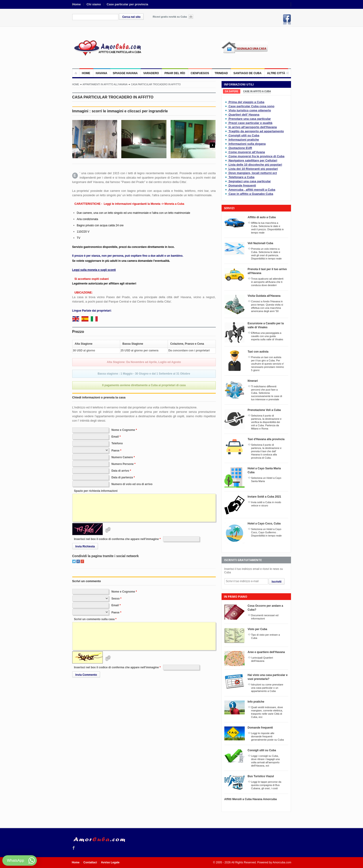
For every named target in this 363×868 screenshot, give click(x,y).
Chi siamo (94, 4)
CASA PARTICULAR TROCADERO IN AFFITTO (156, 84)
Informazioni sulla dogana (247, 144)
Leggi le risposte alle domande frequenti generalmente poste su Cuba (268, 736)
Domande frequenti (242, 185)
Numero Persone (122, 464)
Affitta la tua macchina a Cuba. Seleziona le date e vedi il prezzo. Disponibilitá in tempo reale (268, 228)
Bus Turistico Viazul (261, 776)
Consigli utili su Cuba (244, 135)
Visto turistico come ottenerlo (250, 110)
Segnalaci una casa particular (250, 181)
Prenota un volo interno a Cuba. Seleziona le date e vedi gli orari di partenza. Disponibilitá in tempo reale (266, 254)
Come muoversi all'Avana (247, 152)
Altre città (276, 73)
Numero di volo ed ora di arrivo (132, 484)
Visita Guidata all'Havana (264, 296)
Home (77, 4)
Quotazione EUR (240, 148)
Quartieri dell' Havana (244, 115)
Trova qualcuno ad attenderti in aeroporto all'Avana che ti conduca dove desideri (267, 282)
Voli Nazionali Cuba (260, 243)
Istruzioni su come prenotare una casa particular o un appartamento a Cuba (267, 688)
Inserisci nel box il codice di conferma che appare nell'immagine (116, 539)
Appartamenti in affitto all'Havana (105, 84)
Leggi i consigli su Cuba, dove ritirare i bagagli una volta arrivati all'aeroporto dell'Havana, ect (266, 761)
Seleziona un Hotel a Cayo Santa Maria (266, 480)
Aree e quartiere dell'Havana (266, 652)
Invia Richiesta (85, 546)
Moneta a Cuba (174, 204)
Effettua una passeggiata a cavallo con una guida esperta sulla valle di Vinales (267, 336)
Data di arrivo (120, 471)
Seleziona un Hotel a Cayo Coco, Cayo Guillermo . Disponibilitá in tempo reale (266, 532)
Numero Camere (122, 457)
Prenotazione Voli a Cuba (264, 410)
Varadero (151, 73)
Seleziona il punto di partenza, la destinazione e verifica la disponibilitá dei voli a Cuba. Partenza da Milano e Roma (266, 422)
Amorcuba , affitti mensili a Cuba (252, 190)
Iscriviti (277, 582)
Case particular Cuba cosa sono (251, 106)
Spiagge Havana (125, 73)
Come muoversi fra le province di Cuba (256, 156)
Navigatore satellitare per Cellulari (253, 160)
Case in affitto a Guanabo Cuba (251, 194)
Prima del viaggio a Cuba (246, 102)
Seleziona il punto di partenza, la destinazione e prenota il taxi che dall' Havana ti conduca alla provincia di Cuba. (266, 451)
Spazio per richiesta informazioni (96, 491)
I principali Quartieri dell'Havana (262, 659)
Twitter (74, 561)
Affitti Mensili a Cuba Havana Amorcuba (251, 799)
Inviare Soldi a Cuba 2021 (264, 497)
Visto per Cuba (257, 629)
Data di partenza (122, 477)
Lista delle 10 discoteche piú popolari (255, 165)
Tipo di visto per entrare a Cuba (266, 636)
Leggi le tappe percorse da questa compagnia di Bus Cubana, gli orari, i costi (266, 785)
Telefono (117, 443)
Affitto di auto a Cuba (262, 217)
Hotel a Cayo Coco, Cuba (264, 524)
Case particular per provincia (127, 4)
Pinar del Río (175, 73)
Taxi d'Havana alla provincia (266, 439)
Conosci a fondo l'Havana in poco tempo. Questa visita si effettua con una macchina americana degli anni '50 (267, 306)
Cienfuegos (200, 73)
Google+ (82, 561)
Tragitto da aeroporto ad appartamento (256, 131)
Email (115, 437)
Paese (115, 451)
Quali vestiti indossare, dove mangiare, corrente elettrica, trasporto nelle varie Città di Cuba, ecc (267, 712)
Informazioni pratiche (244, 140)
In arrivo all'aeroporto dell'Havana (253, 127)
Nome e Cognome (123, 430)
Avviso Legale (110, 862)
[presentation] (232, 91)
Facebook (287, 20)
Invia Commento (86, 675)
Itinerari (253, 381)
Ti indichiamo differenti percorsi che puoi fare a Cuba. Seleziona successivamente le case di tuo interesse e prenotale (267, 393)
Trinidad (221, 73)
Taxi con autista (258, 352)
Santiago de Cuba (247, 73)
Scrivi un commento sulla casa (94, 619)
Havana (102, 73)
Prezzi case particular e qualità (250, 123)
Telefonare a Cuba (241, 177)
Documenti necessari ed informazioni (265, 617)
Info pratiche (256, 702)
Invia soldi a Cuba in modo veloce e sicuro (266, 504)
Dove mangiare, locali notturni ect (253, 173)
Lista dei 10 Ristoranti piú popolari (253, 169)
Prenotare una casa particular (250, 119)
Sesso (115, 599)
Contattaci (90, 862)
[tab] (232, 91)
